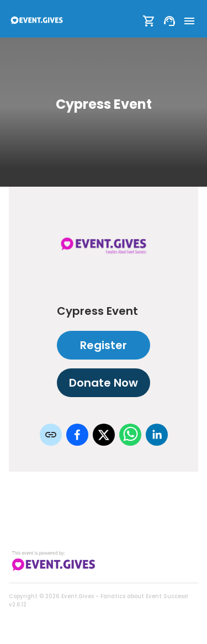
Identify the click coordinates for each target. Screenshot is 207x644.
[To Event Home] (36, 21)
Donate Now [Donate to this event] (104, 383)
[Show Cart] (149, 21)
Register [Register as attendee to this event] (104, 345)
